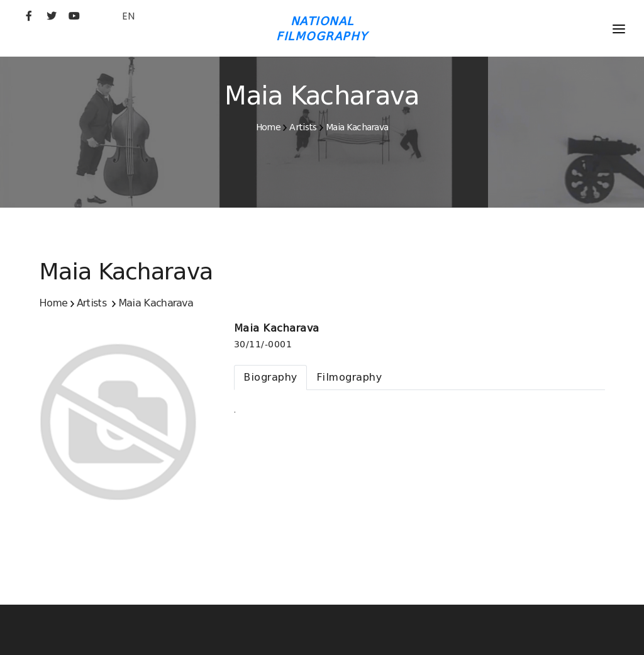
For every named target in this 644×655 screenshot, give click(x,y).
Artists (303, 127)
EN (128, 16)
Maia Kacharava (357, 127)
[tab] (270, 378)
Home (268, 127)
